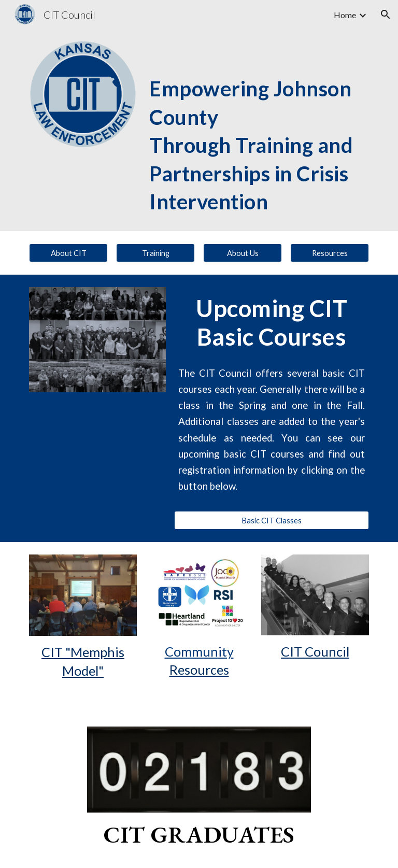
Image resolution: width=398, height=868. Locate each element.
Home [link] (345, 15)
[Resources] (329, 253)
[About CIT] (68, 253)
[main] (257, 130)
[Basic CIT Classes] (271, 520)
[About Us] (242, 253)
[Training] (155, 253)
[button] (386, 15)
